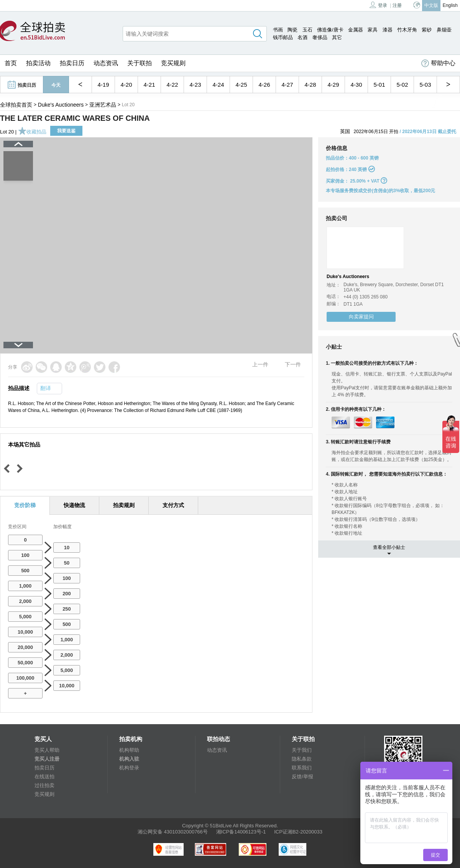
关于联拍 (140, 63)
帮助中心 (438, 63)
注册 (397, 5)
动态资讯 (106, 63)
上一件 (260, 364)
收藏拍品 (32, 132)
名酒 (302, 37)
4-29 (333, 85)
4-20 (126, 85)
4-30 (356, 85)
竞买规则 (173, 63)
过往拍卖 (44, 785)
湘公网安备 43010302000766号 (173, 832)
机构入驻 (129, 759)
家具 (373, 30)
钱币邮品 (283, 37)
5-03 (425, 85)
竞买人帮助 (47, 750)
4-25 (241, 85)
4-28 (310, 85)
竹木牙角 (407, 30)
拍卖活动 (38, 63)
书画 (278, 30)
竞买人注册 (47, 759)
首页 (11, 63)
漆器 (388, 30)
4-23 (195, 85)
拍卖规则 (124, 505)
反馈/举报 (302, 777)
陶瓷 (292, 30)
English (450, 5)
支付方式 (173, 505)
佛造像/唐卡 (330, 30)
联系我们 (302, 768)
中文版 (431, 5)
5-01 (379, 85)
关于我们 (302, 750)
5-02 (402, 85)
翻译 (46, 388)
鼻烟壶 (444, 30)
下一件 (293, 364)
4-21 (149, 85)
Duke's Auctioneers (61, 105)
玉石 (307, 30)
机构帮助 (129, 750)
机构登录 (129, 768)
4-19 (103, 85)
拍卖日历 (72, 63)
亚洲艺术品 (103, 105)
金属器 (356, 30)
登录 (378, 5)
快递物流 (74, 505)
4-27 (287, 85)
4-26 (264, 85)
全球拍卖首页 (16, 105)
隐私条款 (302, 759)
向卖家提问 (361, 317)
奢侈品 (320, 37)
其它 (337, 37)
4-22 (172, 85)
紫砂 (427, 30)
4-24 (218, 85)
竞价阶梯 (25, 505)
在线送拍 (44, 777)
